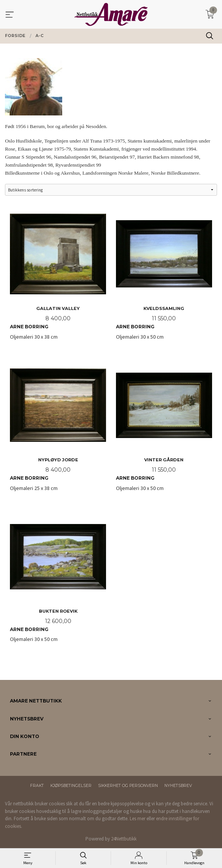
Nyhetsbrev (178, 786)
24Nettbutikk (124, 839)
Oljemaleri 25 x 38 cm (58, 428)
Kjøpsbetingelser (71, 786)
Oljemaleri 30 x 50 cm (164, 277)
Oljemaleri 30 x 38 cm (58, 277)
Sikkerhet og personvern (128, 786)
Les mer (138, 819)
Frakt (37, 786)
